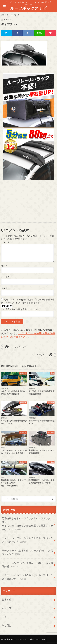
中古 (4, 617)
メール (5, 277)
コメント (5, 242)
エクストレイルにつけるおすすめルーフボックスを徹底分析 (27, 577)
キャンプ (7, 608)
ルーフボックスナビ (29, 8)
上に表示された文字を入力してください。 (21, 309)
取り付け (7, 625)
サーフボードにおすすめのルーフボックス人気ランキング (27, 552)
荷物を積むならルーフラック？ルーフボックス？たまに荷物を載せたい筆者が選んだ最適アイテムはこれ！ (27, 524)
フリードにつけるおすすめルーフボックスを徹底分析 (27, 565)
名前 (4, 266)
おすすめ (7, 599)
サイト (4, 288)
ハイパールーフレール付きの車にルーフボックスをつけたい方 (27, 540)
